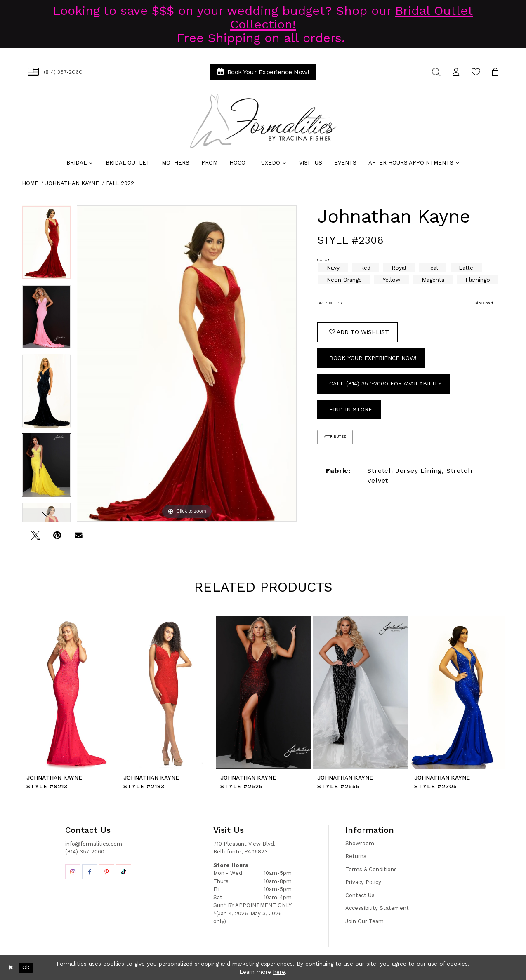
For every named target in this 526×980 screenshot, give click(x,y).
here (279, 972)
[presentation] (70, 692)
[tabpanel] (46, 245)
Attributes (335, 437)
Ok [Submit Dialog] (26, 968)
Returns (356, 856)
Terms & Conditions (371, 869)
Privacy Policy (363, 882)
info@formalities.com (94, 844)
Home (30, 183)
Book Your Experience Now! (373, 358)
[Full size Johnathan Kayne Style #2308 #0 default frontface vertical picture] (187, 363)
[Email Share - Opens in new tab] (79, 538)
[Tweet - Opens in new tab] (36, 538)
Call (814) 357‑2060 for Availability (385, 383)
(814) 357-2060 (85, 852)
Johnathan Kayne (72, 183)
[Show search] (436, 72)
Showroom (360, 843)
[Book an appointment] (263, 72)
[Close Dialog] (11, 968)
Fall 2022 (120, 183)
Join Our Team (364, 921)
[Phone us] (55, 72)
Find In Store (351, 409)
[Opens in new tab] (73, 872)
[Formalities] (263, 121)
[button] (456, 72)
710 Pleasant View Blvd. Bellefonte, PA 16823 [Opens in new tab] (244, 848)
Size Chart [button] (484, 303)
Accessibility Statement (377, 908)
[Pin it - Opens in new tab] (57, 538)
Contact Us (360, 895)
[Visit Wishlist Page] (476, 72)
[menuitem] (55, 72)
